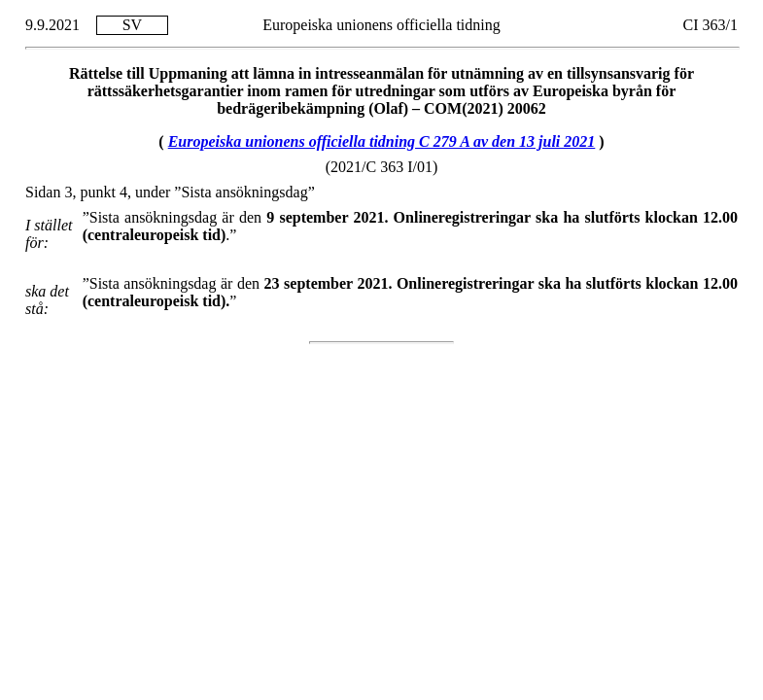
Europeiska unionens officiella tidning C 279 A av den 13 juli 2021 (382, 141)
